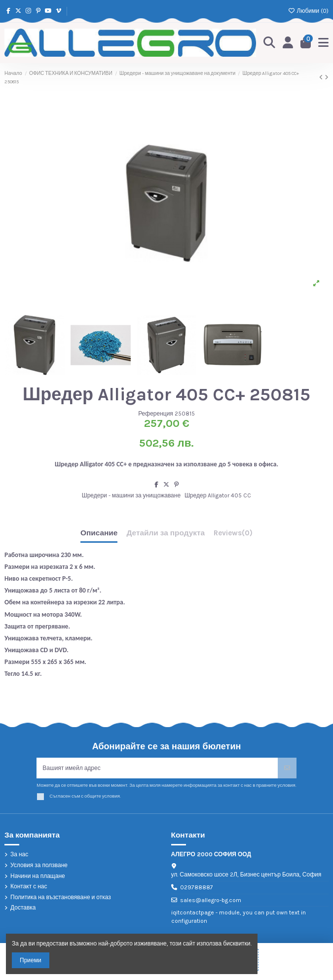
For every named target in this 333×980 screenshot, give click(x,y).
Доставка (23, 908)
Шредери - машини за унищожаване (131, 495)
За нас (19, 854)
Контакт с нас (29, 886)
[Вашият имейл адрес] (157, 768)
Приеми (31, 960)
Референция (156, 414)
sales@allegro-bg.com (211, 900)
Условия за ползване (39, 865)
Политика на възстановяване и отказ (61, 897)
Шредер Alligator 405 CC (218, 495)
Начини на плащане (38, 876)
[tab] (233, 535)
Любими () (308, 11)
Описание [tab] (99, 533)
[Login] (288, 43)
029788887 (197, 887)
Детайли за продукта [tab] (166, 533)
